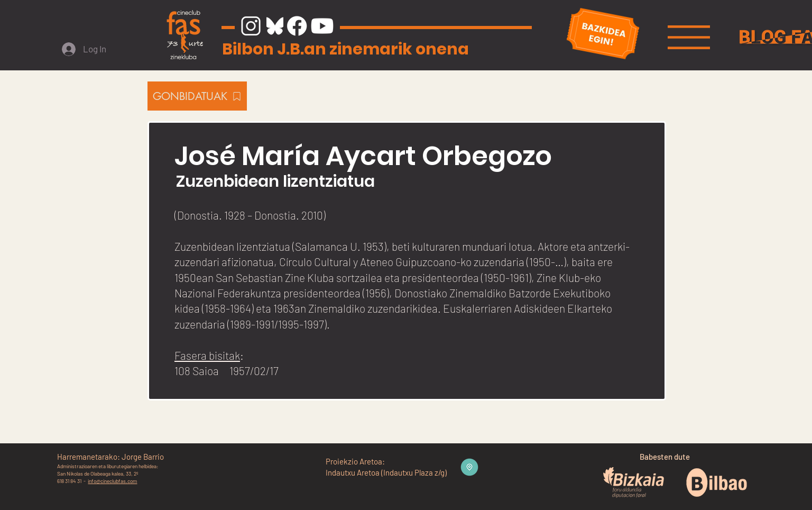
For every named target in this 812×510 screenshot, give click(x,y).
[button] (689, 37)
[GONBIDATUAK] (197, 96)
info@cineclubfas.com (112, 481)
